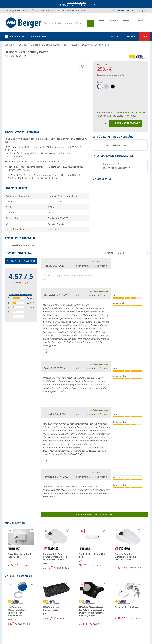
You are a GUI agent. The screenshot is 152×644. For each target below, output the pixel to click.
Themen (115, 36)
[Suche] (65, 23)
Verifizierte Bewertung (99, 262)
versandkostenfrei (118, 75)
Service (130, 10)
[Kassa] (140, 23)
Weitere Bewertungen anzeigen (94, 514)
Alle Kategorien (17, 36)
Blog (113, 10)
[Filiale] (101, 23)
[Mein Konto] (127, 23)
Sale (145, 36)
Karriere (121, 10)
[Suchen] (90, 23)
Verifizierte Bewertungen (21, 295)
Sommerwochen (39, 36)
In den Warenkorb (125, 123)
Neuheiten (131, 36)
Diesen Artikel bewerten (21, 261)
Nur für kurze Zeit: (77, 2)
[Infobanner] (77, 4)
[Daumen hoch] (45, 281)
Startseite (10, 45)
